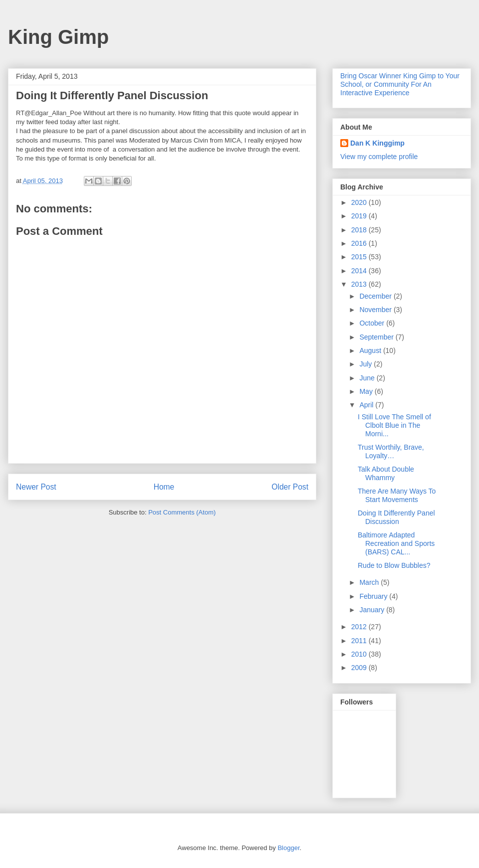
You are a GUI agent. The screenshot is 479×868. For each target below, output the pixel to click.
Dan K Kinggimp (377, 143)
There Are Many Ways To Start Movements (397, 495)
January (373, 610)
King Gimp (58, 37)
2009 (360, 668)
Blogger (288, 848)
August (371, 350)
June (368, 378)
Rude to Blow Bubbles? (394, 565)
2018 (360, 230)
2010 (360, 654)
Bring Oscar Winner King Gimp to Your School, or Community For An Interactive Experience (400, 84)
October (373, 323)
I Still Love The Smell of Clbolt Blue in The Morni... (394, 425)
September (377, 337)
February (374, 596)
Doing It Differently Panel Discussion (396, 517)
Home (164, 487)
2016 (360, 243)
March (370, 582)
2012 (360, 627)
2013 (360, 284)
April (367, 405)
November (376, 310)
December (376, 296)
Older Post (290, 487)
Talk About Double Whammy (386, 473)
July (366, 364)
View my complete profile (379, 157)
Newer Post (36, 487)
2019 (360, 216)
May (367, 391)
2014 (360, 271)
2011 (360, 641)
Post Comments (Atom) (182, 512)
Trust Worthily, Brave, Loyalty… (391, 451)
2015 (360, 257)
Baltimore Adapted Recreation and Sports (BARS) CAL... (396, 543)
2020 (360, 202)
